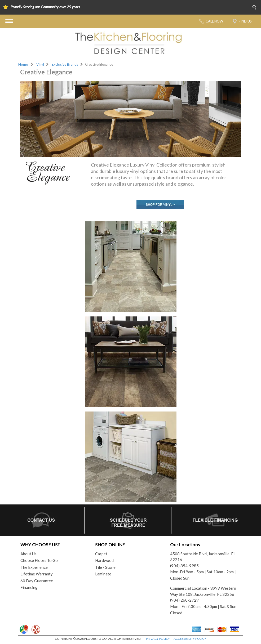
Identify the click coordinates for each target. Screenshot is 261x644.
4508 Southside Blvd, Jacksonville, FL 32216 (203, 557)
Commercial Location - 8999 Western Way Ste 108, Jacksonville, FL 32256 (203, 591)
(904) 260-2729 (184, 600)
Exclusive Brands (65, 64)
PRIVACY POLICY (158, 639)
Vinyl (40, 64)
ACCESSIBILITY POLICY (190, 639)
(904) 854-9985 (184, 566)
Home (23, 64)
